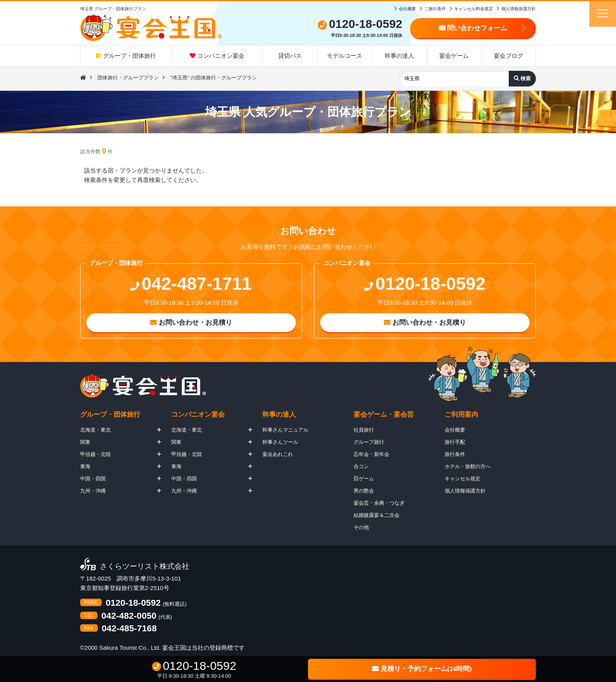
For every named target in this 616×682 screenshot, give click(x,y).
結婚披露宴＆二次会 (377, 515)
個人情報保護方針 (519, 9)
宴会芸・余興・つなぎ (379, 503)
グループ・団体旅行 (126, 56)
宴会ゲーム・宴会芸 (384, 415)
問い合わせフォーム (473, 28)
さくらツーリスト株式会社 (145, 567)
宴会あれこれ (278, 454)
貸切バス (290, 56)
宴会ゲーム (454, 56)
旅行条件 (455, 454)
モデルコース (345, 56)
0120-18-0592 (133, 603)
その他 (361, 527)
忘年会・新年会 (371, 454)
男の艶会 (364, 491)
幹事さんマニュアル (285, 430)
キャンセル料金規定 (474, 9)
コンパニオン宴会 (217, 56)
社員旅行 (364, 430)
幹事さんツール (280, 442)
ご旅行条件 (435, 9)
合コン (361, 466)
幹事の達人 (399, 56)
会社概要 (407, 9)
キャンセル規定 (463, 479)
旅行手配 (455, 442)
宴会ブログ (509, 56)
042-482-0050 (129, 616)
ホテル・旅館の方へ (468, 466)
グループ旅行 (369, 442)
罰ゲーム (364, 479)
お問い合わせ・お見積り (191, 323)
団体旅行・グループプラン (128, 78)
